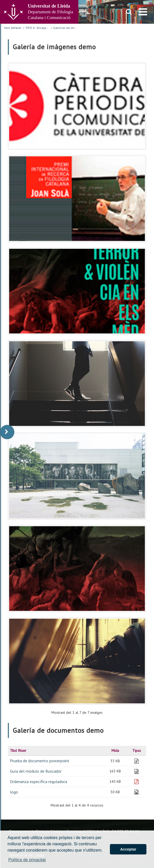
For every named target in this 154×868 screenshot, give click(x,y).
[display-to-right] (7, 432)
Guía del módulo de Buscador (36, 771)
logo (14, 792)
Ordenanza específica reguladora (38, 782)
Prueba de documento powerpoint (40, 761)
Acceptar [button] (128, 849)
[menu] (143, 12)
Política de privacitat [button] (27, 860)
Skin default (13, 28)
